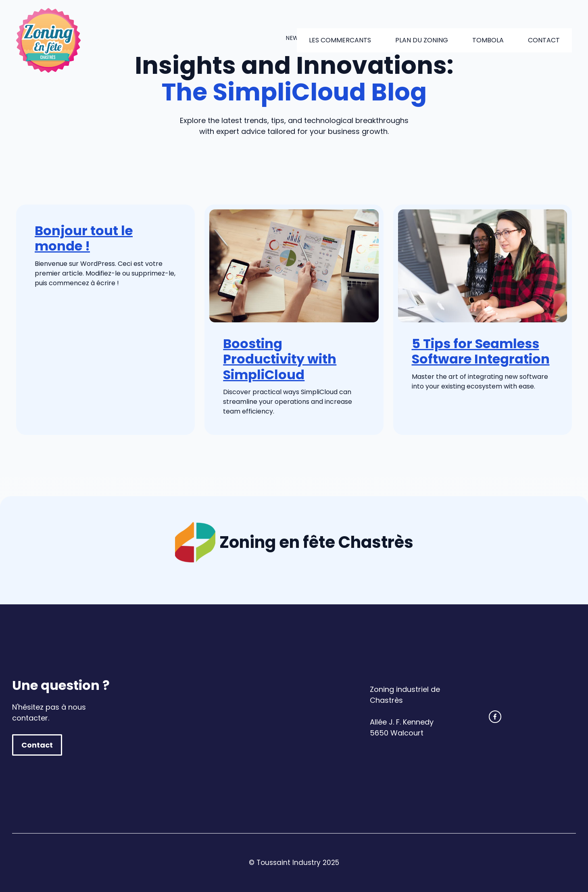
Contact (544, 40)
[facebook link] (495, 717)
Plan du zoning (422, 40)
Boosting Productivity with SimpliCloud (280, 359)
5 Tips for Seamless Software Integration (481, 351)
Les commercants (340, 40)
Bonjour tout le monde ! (84, 238)
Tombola (488, 40)
